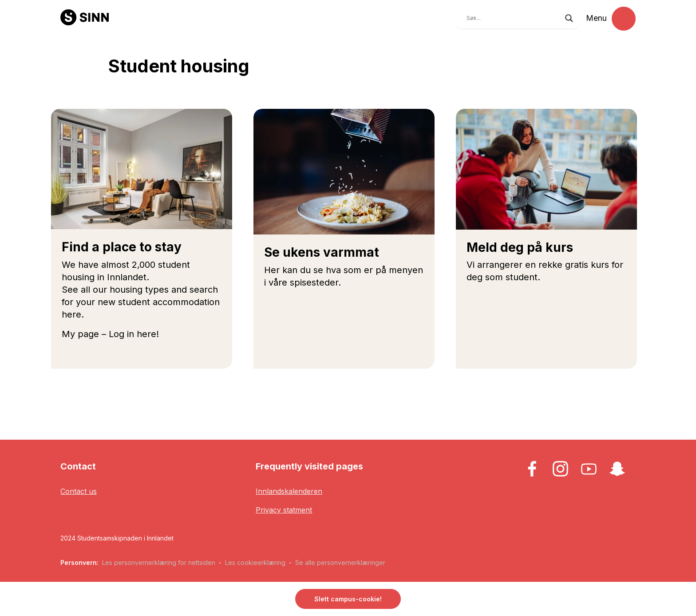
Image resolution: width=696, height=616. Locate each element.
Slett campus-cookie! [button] (348, 599)
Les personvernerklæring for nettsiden (159, 562)
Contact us (79, 491)
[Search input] (514, 18)
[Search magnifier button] (569, 18)
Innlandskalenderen (289, 491)
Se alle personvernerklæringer (340, 562)
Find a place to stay (122, 247)
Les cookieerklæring (255, 562)
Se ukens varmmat (322, 252)
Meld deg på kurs (520, 247)
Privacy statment (284, 510)
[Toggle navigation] (624, 19)
